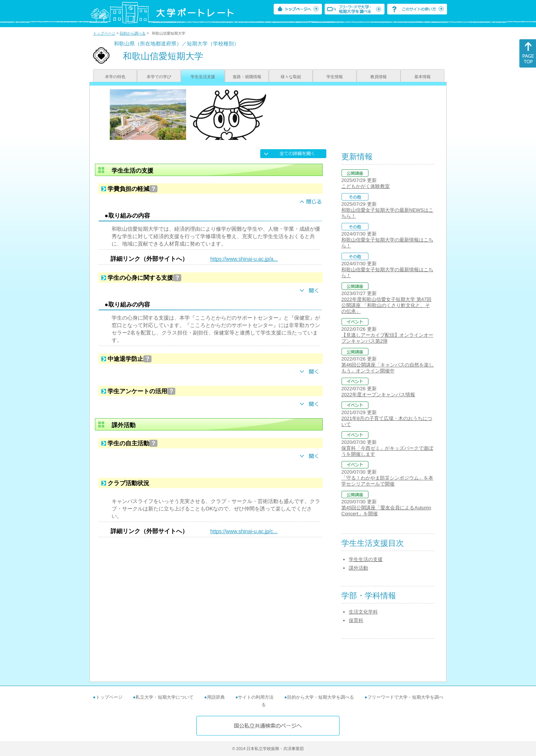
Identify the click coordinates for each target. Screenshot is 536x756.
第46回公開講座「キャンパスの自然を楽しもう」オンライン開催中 (387, 368)
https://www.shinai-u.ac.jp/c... (244, 531)
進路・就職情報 (247, 77)
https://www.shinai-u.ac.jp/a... (244, 259)
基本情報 (422, 77)
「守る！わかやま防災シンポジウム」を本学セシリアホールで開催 (387, 481)
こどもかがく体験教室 (366, 186)
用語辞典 (216, 697)
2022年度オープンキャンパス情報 (378, 395)
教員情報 (379, 77)
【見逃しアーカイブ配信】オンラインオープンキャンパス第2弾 (387, 338)
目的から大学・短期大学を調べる (320, 697)
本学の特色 (115, 77)
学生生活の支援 (366, 559)
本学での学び (159, 77)
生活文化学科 (363, 612)
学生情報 (335, 77)
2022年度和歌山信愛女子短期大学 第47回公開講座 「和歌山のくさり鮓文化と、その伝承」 (386, 305)
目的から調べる (133, 33)
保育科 (356, 620)
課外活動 (358, 568)
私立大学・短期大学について (165, 697)
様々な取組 (291, 77)
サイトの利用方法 (256, 697)
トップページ (104, 33)
